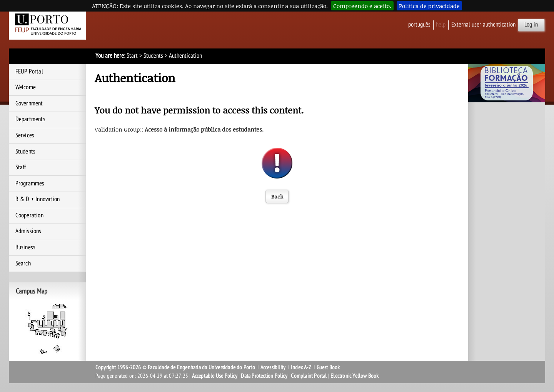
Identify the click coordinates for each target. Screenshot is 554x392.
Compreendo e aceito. (362, 6)
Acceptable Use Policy (215, 376)
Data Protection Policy (264, 376)
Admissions (28, 231)
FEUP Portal (29, 72)
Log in (531, 25)
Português (419, 25)
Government (29, 103)
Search (23, 264)
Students (153, 56)
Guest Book (328, 367)
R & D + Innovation (38, 199)
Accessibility (273, 367)
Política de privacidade (429, 6)
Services (25, 135)
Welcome (26, 87)
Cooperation (29, 215)
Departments (30, 119)
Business (26, 247)
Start (132, 56)
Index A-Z (301, 367)
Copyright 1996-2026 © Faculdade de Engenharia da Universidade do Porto (175, 367)
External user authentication (483, 25)
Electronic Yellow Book (355, 376)
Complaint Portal (309, 376)
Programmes (30, 183)
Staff (21, 167)
